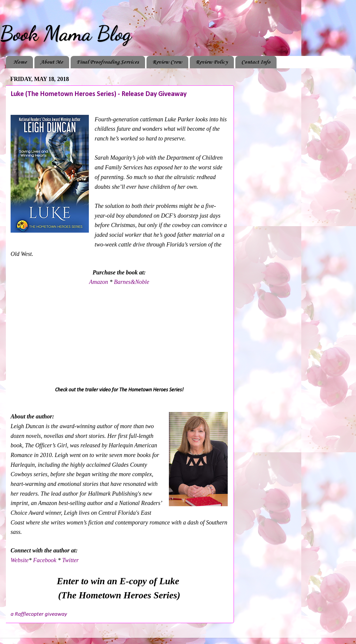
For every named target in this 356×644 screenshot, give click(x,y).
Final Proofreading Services (108, 62)
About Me (52, 62)
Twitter (70, 560)
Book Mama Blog (66, 34)
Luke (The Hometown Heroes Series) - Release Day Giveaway (99, 94)
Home (20, 62)
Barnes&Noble (132, 282)
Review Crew (167, 62)
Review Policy (212, 62)
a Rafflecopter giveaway (39, 614)
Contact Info (256, 62)
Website (20, 560)
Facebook (45, 560)
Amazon (99, 282)
